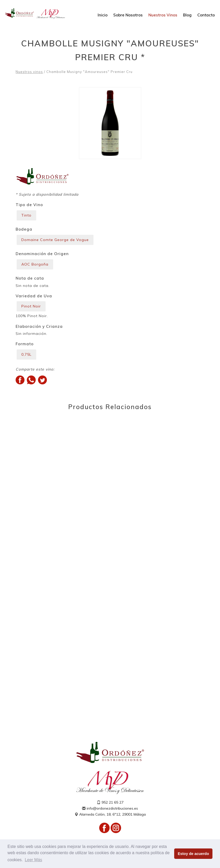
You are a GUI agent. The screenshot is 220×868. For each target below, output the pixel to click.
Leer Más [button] (33, 860)
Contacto (206, 15)
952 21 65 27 (110, 802)
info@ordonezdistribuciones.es (110, 808)
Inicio (103, 15)
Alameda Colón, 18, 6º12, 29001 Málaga (110, 814)
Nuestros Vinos (163, 15)
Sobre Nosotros (128, 15)
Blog (187, 15)
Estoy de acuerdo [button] (193, 854)
